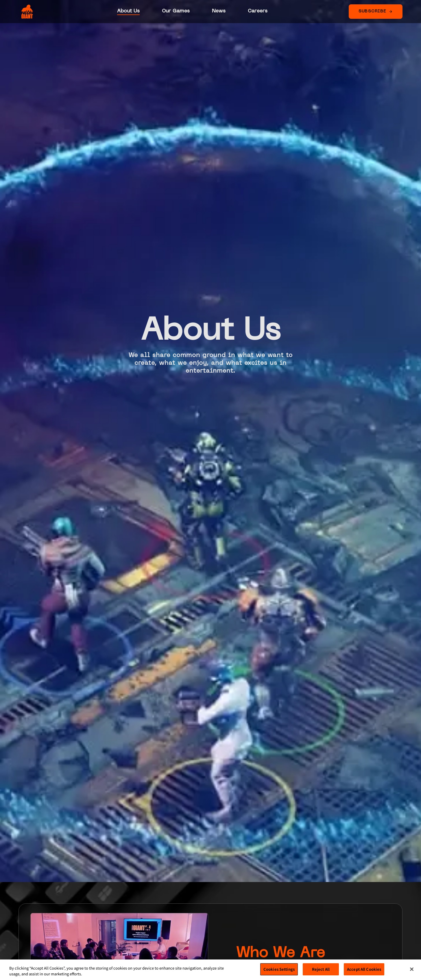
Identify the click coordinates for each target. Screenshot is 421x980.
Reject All (321, 969)
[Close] (412, 969)
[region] (211, 970)
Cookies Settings (279, 969)
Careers (258, 11)
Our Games (176, 11)
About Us (128, 11)
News (219, 11)
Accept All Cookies (364, 969)
